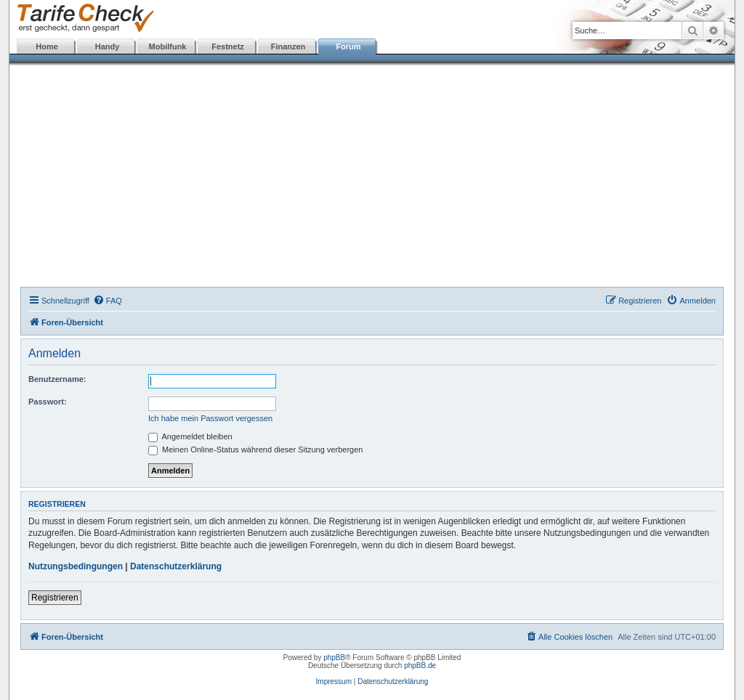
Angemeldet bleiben (190, 436)
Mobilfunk (168, 46)
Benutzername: (57, 379)
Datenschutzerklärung (176, 566)
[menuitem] (108, 301)
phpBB (334, 658)
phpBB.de (420, 666)
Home (47, 46)
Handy (108, 46)
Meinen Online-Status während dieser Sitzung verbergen (255, 449)
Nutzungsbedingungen (76, 566)
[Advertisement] (372, 178)
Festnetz (228, 46)
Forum (348, 46)
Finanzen (288, 46)
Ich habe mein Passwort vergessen (210, 418)
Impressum (334, 681)
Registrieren (55, 598)
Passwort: (48, 402)
